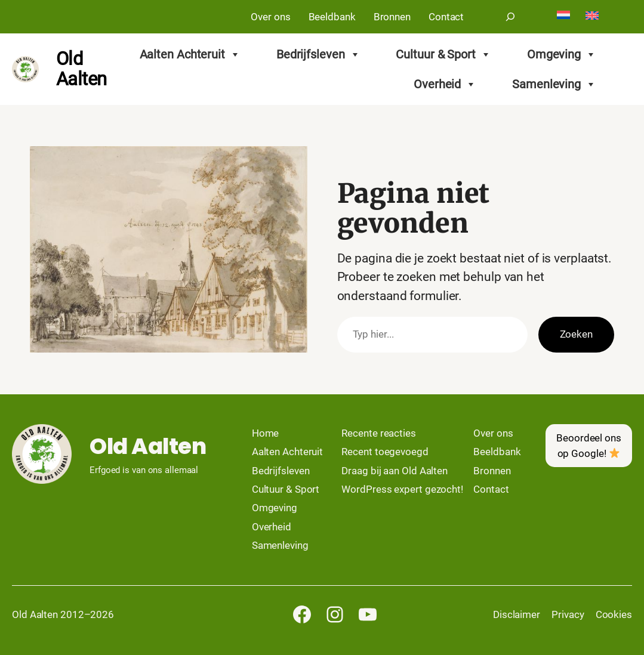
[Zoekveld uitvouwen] (510, 17)
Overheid (445, 84)
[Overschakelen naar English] (592, 16)
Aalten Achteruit (190, 54)
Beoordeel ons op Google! (589, 446)
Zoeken (576, 334)
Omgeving (562, 54)
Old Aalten (81, 69)
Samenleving (554, 84)
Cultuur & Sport (443, 54)
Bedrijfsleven (318, 54)
